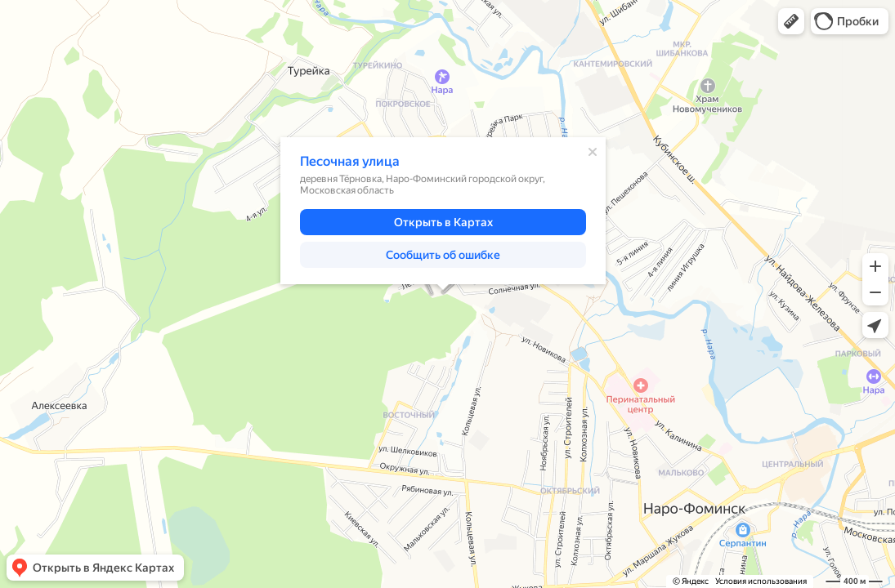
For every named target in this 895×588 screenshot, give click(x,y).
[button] (791, 21)
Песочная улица (350, 161)
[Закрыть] (593, 152)
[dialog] (443, 211)
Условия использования (761, 581)
